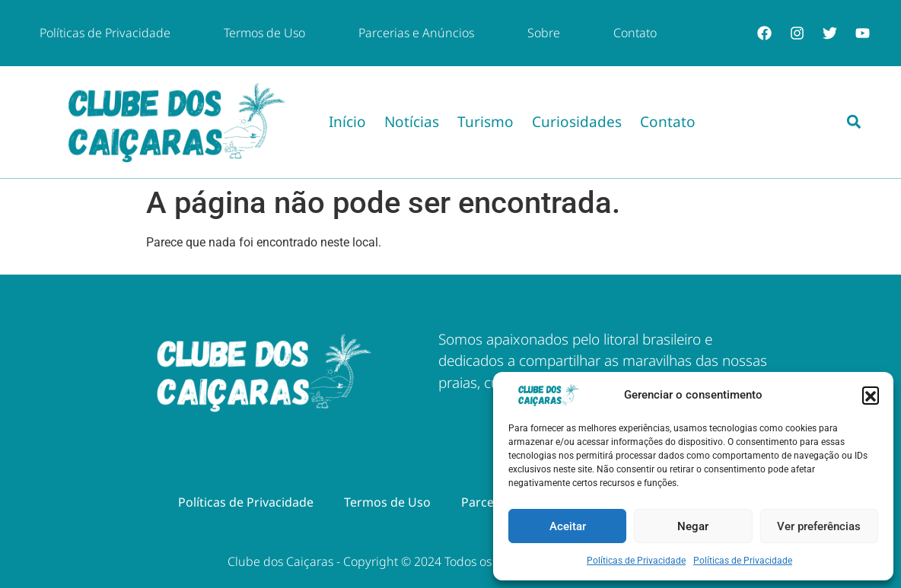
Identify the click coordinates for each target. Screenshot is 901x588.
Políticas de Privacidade (636, 561)
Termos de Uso (264, 33)
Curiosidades (577, 122)
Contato (635, 33)
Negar (693, 526)
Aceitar (568, 526)
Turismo (486, 122)
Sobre (544, 33)
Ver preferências (819, 526)
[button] (871, 395)
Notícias (412, 122)
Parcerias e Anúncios (416, 33)
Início (347, 122)
